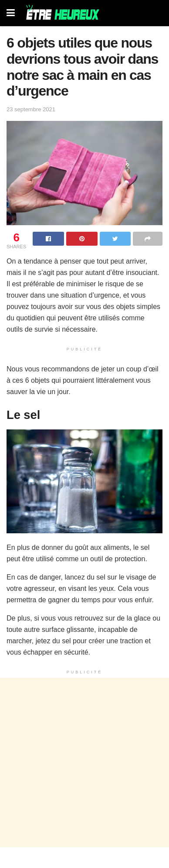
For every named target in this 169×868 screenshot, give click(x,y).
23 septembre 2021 (31, 109)
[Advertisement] (84, 762)
